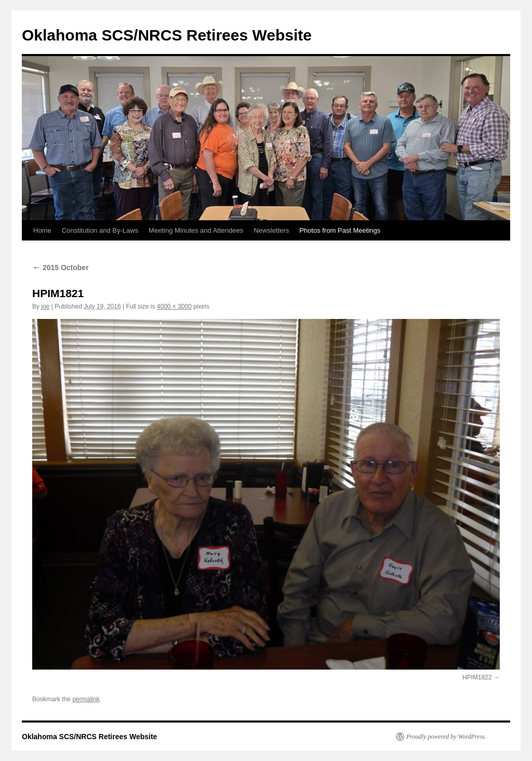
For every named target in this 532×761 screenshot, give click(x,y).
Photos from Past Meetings (340, 230)
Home (42, 230)
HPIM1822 (477, 677)
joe (45, 306)
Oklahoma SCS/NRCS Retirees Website (167, 35)
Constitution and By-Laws (100, 230)
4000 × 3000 (174, 306)
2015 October (61, 268)
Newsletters (271, 230)
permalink (86, 699)
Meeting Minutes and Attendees (196, 230)
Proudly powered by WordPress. (446, 737)
